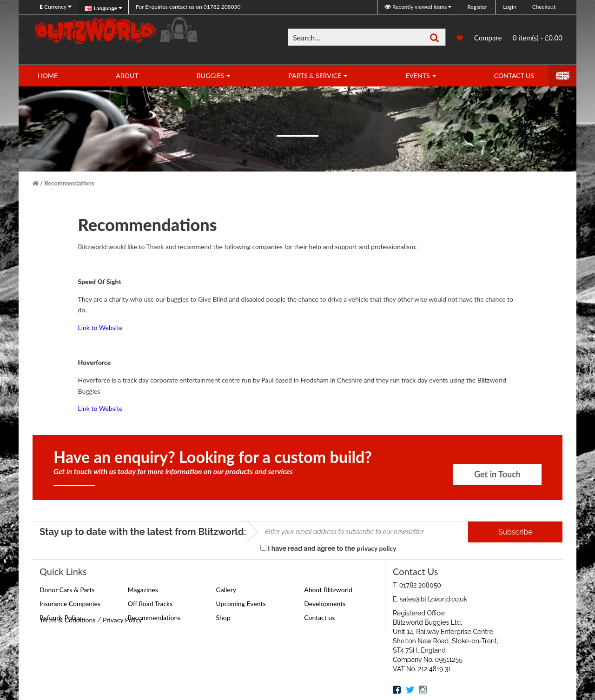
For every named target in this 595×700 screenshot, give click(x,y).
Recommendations (69, 183)
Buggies (210, 76)
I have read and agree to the (328, 548)
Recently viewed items (416, 7)
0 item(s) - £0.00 (538, 38)
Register (477, 7)
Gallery (226, 590)
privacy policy (376, 548)
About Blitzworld (328, 590)
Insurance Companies (70, 604)
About (127, 76)
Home (48, 76)
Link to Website (100, 327)
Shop (223, 617)
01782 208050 (188, 7)
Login (509, 7)
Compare (488, 39)
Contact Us (514, 76)
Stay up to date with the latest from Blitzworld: (143, 532)
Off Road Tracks (150, 604)
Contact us (319, 617)
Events (417, 76)
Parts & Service (315, 76)
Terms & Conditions (67, 620)
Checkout (544, 7)
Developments (325, 604)
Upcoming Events (241, 604)
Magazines (143, 590)
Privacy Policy (122, 620)
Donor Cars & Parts (67, 590)
